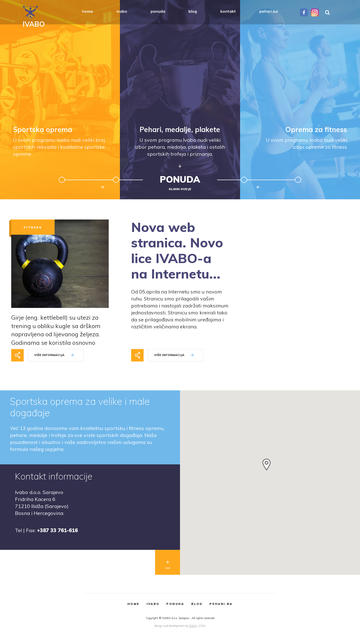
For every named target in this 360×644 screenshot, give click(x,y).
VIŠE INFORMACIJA (54, 355)
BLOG (197, 604)
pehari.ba (269, 11)
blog (193, 11)
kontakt (228, 11)
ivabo (122, 11)
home (88, 11)
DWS (193, 626)
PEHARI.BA (221, 604)
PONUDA (175, 604)
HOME (134, 604)
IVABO (153, 604)
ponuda (158, 11)
